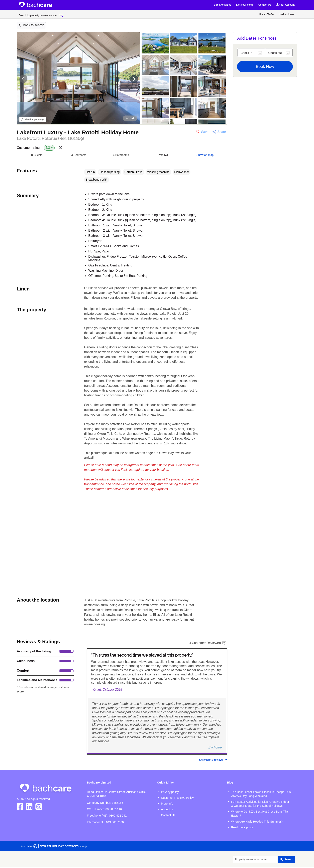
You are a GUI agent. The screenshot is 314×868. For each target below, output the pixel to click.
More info (167, 804)
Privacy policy (170, 792)
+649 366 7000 (114, 822)
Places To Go (266, 14)
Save (205, 132)
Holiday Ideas (287, 14)
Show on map (205, 155)
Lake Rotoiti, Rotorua (50, 139)
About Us (167, 809)
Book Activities (222, 5)
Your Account (285, 5)
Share (222, 132)
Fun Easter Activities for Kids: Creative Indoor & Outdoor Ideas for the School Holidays (260, 804)
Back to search (33, 25)
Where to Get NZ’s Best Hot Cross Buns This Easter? (260, 814)
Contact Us (265, 5)
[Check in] (251, 53)
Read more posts (242, 827)
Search (289, 859)
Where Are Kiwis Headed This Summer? (257, 822)
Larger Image (33, 119)
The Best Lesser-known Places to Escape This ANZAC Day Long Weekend (261, 794)
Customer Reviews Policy (177, 798)
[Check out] (279, 53)
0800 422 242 (118, 816)
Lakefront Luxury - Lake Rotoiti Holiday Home (78, 132)
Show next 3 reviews (211, 760)
